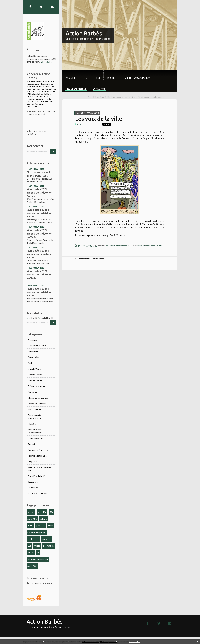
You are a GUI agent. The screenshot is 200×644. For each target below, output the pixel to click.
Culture (31, 363)
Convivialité (34, 357)
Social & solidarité (36, 476)
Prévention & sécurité (38, 450)
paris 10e (42, 512)
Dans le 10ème (35, 374)
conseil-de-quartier (37, 532)
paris (140, 245)
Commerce (33, 351)
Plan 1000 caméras (96, 97)
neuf (86, 78)
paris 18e (40, 525)
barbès (31, 512)
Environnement (35, 409)
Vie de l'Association (37, 493)
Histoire (32, 424)
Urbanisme (33, 488)
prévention (48, 546)
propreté (46, 539)
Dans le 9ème (34, 369)
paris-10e (32, 566)
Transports (33, 482)
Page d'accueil (117, 97)
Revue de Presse (76, 89)
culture (43, 519)
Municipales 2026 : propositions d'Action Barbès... (39, 193)
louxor (31, 552)
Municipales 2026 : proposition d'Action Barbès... (39, 254)
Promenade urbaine (37, 456)
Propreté (32, 461)
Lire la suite (46, 62)
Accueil (71, 78)
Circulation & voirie (37, 345)
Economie (33, 392)
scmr (51, 525)
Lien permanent (83, 245)
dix (98, 78)
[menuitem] (71, 76)
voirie (37, 546)
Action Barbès (84, 33)
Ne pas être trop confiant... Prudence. (148, 97)
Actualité (32, 340)
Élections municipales (38, 398)
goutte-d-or (33, 539)
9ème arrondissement (38, 559)
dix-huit (112, 78)
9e (38, 552)
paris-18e (32, 519)
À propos (99, 89)
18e (52, 512)
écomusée (150, 245)
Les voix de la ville (99, 119)
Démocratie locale (37, 386)
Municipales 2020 (36, 438)
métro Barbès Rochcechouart (35, 431)
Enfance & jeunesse (37, 403)
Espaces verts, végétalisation (35, 417)
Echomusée (149, 224)
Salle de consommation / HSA (39, 469)
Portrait (32, 444)
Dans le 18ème (35, 380)
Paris (30, 525)
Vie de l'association (138, 78)
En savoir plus (135, 642)
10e (29, 546)
